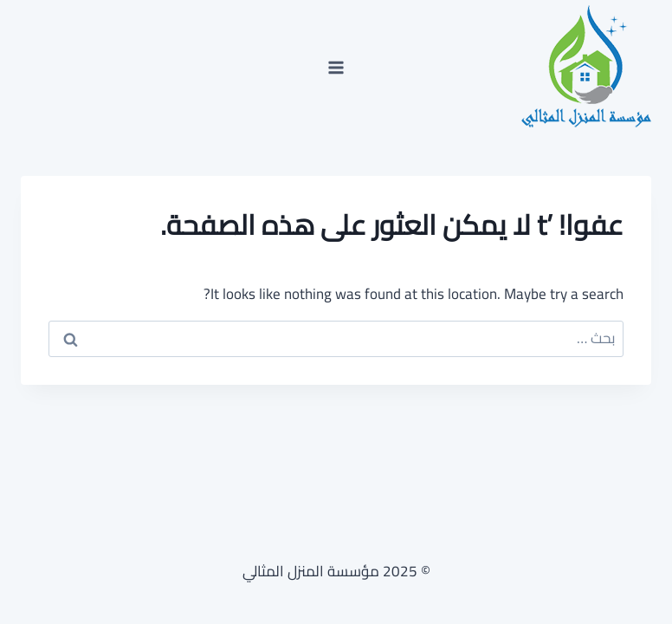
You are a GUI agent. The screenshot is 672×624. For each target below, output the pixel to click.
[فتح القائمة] (336, 67)
